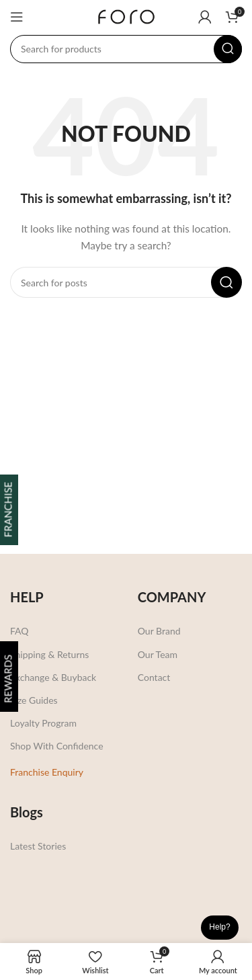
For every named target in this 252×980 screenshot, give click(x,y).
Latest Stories (38, 846)
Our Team (158, 654)
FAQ (19, 631)
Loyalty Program (43, 723)
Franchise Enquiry (47, 772)
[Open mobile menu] (17, 17)
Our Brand (159, 631)
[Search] (126, 49)
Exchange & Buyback (53, 677)
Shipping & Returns (49, 654)
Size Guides (34, 700)
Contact (154, 677)
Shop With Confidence (57, 746)
